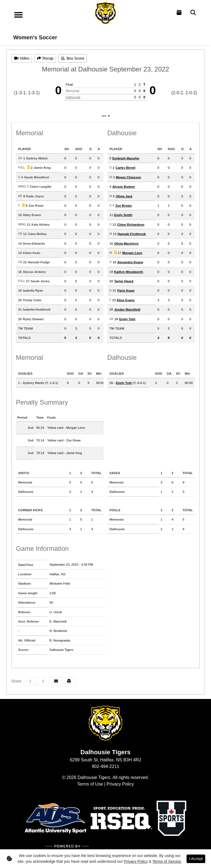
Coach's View (142, 116)
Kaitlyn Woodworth (128, 272)
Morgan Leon (132, 253)
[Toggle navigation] (18, 15)
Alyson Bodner (124, 186)
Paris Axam (126, 290)
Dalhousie (73, 97)
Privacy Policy (120, 784)
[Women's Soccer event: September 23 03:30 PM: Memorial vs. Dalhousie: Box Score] (73, 58)
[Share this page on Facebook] (30, 681)
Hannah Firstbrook (132, 234)
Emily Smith (123, 215)
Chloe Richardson (131, 224)
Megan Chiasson (128, 177)
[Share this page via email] (56, 681)
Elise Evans (126, 300)
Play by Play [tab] (101, 116)
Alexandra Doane (130, 262)
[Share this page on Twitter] (43, 681)
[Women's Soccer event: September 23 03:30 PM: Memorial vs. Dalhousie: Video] (22, 58)
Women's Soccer (35, 37)
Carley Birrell (125, 168)
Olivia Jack (124, 196)
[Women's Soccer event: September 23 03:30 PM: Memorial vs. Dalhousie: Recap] (45, 58)
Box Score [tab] (64, 116)
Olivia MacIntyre (126, 243)
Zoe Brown (124, 205)
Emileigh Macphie (126, 158)
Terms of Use (90, 784)
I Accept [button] (196, 859)
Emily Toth (127, 319)
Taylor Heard (124, 281)
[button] (69, 681)
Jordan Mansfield (127, 309)
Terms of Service (167, 861)
